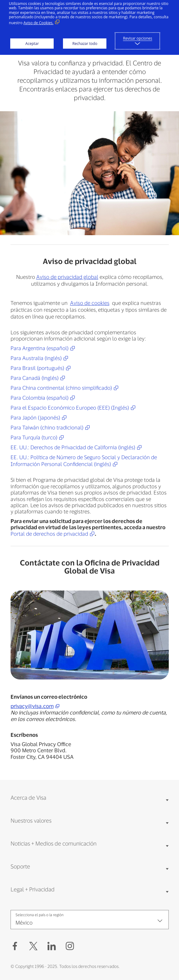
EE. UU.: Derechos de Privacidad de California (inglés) (73, 447)
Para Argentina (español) (40, 348)
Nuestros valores (31, 820)
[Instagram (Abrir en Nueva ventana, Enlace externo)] (70, 946)
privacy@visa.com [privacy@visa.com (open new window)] (32, 706)
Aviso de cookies (90, 303)
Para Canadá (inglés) (35, 378)
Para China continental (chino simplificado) (61, 388)
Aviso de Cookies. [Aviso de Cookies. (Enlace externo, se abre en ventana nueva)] (39, 23)
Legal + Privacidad (33, 889)
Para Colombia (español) (40, 398)
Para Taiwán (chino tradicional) (47, 427)
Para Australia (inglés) (36, 358)
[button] (33, 946)
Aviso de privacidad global (67, 277)
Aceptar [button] (32, 44)
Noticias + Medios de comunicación (54, 843)
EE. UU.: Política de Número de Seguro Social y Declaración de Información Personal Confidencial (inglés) (84, 460)
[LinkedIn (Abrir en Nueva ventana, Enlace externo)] (52, 946)
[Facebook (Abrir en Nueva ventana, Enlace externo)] (15, 946)
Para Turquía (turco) (34, 437)
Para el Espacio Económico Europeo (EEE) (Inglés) (70, 407)
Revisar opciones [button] (138, 38)
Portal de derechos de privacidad (49, 534)
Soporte (20, 866)
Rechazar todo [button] (85, 44)
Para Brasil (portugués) (37, 368)
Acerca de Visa (28, 798)
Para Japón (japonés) (35, 417)
